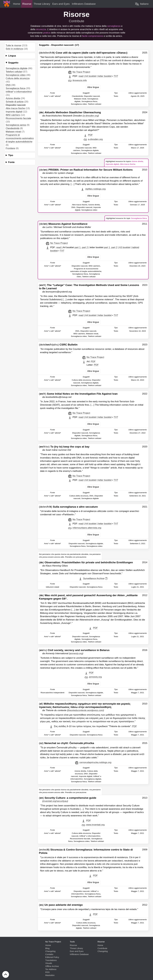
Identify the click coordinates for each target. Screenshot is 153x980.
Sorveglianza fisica (16, 88)
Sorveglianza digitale (17, 68)
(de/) (86, 170)
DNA (8, 85)
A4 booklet (91, 76)
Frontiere (10, 148)
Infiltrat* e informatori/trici (19, 92)
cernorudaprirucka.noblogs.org (95, 762)
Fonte (11, 162)
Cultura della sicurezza (18, 78)
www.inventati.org (95, 825)
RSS (47, 972)
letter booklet (105, 76)
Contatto (49, 954)
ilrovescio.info (80, 80)
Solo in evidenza (14, 49)
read (81, 76)
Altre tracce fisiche (15, 108)
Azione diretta (13, 98)
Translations (51, 960)
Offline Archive (52, 966)
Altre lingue (93, 87)
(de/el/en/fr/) (83, 53)
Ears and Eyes (77, 951)
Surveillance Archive (94, 578)
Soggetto (13, 63)
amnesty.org (95, 677)
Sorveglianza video (16, 75)
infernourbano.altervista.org (87, 528)
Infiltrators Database (79, 954)
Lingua (12, 56)
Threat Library (76, 948)
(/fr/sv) (64, 447)
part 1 (78, 247)
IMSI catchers (13, 115)
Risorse (73, 945)
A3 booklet (125, 247)
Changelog (50, 951)
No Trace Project (81, 72)
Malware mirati (13, 132)
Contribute (77, 21)
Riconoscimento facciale (18, 118)
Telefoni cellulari (14, 72)
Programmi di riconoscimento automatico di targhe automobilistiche (20, 138)
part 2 (85, 247)
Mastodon (50, 975)
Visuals (49, 963)
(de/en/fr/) (68, 507)
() (70, 112)
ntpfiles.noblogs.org (95, 189)
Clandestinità (12, 128)
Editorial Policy (52, 957)
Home (48, 945)
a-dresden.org (95, 139)
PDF (90, 135)
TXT (116, 76)
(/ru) (74, 650)
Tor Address (51, 969)
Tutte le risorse (13, 45)
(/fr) (78, 394)
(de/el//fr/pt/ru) (58, 345)
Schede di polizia (15, 102)
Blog (47, 948)
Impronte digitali (14, 112)
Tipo (11, 155)
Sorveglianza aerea (16, 125)
